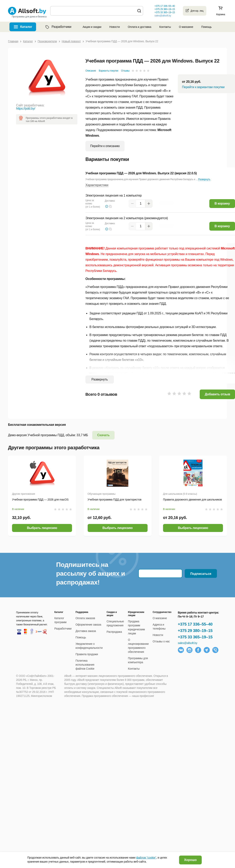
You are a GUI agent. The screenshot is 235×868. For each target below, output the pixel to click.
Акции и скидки (92, 27)
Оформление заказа (88, 625)
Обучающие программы (102, 494)
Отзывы (125, 71)
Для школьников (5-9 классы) (180, 494)
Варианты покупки (109, 71)
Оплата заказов (85, 618)
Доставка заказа (86, 631)
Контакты (165, 27)
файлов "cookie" (146, 858)
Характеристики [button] (97, 185)
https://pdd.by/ (26, 108)
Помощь (206, 27)
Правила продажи (87, 654)
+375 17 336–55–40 (195, 624)
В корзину (222, 203)
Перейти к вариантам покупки (203, 87)
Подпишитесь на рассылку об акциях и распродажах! (91, 573)
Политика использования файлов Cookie (85, 665)
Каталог (26, 27)
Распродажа (114, 632)
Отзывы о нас (161, 641)
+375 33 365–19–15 (195, 637)
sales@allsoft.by (163, 16)
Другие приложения (24, 494)
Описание (91, 71)
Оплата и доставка (139, 27)
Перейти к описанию (105, 146)
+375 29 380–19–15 (195, 631)
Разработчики (58, 27)
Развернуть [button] (204, 179)
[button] (110, 206)
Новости (114, 27)
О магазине (186, 27)
